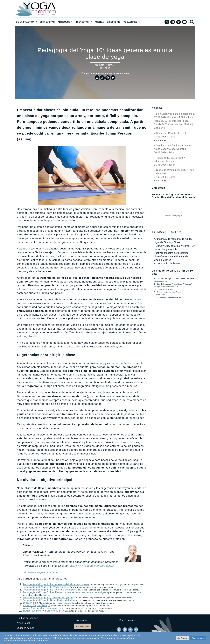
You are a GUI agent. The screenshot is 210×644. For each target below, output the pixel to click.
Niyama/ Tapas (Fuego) (36, 605)
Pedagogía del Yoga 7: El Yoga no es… (46, 587)
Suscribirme (82, 627)
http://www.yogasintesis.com (41, 572)
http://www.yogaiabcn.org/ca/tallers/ (92, 566)
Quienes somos (26, 628)
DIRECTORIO (114, 22)
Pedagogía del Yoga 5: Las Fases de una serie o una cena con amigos (65, 592)
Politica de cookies (27, 618)
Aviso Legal (23, 623)
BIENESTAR (82, 22)
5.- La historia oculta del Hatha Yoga (168, 297)
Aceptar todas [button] (198, 638)
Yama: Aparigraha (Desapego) (41, 608)
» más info (160, 140)
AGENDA (99, 22)
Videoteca (158, 188)
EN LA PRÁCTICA (25, 22)
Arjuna (100, 65)
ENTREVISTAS (47, 22)
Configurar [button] (182, 638)
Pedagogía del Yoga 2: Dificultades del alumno (51, 600)
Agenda (157, 108)
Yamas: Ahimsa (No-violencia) (41, 611)
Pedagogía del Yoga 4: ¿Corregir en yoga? (48, 598)
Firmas (111, 65)
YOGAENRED (130, 22)
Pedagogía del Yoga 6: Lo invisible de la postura (52, 590)
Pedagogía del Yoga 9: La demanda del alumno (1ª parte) (57, 584)
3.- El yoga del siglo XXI (163, 289)
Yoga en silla (30, 603)
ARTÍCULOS (64, 22)
